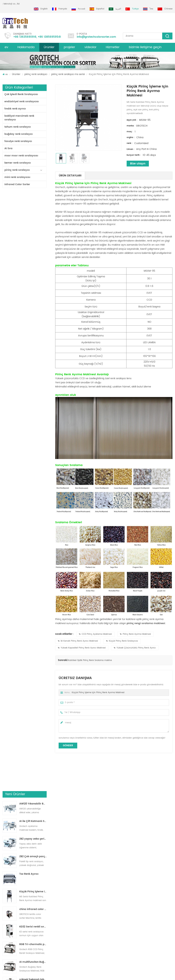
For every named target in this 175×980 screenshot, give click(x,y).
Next (4, 838)
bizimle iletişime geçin (145, 47)
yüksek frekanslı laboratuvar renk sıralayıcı (33, 382)
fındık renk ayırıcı (15, 109)
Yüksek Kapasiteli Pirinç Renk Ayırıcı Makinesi (82, 648)
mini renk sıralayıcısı (17, 177)
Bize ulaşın (138, 164)
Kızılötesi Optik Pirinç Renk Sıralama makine (90, 660)
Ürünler (49, 47)
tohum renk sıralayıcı (18, 127)
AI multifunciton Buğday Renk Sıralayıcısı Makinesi (33, 364)
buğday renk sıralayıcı (19, 134)
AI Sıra (8, 148)
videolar (90, 47)
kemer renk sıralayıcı (18, 163)
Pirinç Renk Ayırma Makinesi (135, 634)
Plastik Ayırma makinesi (95, 900)
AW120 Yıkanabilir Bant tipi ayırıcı (33, 206)
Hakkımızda (26, 47)
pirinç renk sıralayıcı (36, 74)
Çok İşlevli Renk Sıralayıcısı (21, 94)
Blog (5, 900)
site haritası (8, 888)
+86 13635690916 (25, 37)
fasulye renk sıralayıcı (18, 141)
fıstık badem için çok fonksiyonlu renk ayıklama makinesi (49, 929)
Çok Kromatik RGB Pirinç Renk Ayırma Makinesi (25, 824)
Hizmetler (113, 47)
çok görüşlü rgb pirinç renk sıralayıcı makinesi (110, 824)
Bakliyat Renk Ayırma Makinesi (99, 888)
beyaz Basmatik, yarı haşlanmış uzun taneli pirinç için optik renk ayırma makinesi (153, 824)
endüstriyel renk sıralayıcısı (22, 101)
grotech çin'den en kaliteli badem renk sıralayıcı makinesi (49, 906)
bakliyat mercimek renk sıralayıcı (19, 118)
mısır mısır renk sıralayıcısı (21, 156)
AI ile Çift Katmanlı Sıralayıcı (33, 224)
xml (4, 907)
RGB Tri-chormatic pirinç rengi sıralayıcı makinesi (33, 347)
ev (6, 47)
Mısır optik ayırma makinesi (97, 907)
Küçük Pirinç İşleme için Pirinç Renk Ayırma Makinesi (33, 294)
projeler (69, 47)
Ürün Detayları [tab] (70, 176)
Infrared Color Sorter (17, 184)
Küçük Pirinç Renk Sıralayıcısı (122, 641)
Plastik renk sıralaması (94, 913)
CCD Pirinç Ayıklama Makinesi (95, 634)
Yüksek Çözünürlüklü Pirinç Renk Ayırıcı (135, 648)
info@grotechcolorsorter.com (96, 37)
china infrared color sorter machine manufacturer (33, 312)
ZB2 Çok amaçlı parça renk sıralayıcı (33, 259)
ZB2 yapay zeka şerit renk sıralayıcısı (33, 241)
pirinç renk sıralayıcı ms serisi (68, 74)
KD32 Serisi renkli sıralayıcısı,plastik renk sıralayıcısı (33, 329)
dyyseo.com (102, 974)
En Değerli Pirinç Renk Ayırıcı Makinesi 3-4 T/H (33, 399)
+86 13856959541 (49, 37)
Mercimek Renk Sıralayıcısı (96, 894)
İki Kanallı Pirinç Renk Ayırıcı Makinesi (78, 641)
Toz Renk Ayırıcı (29, 276)
